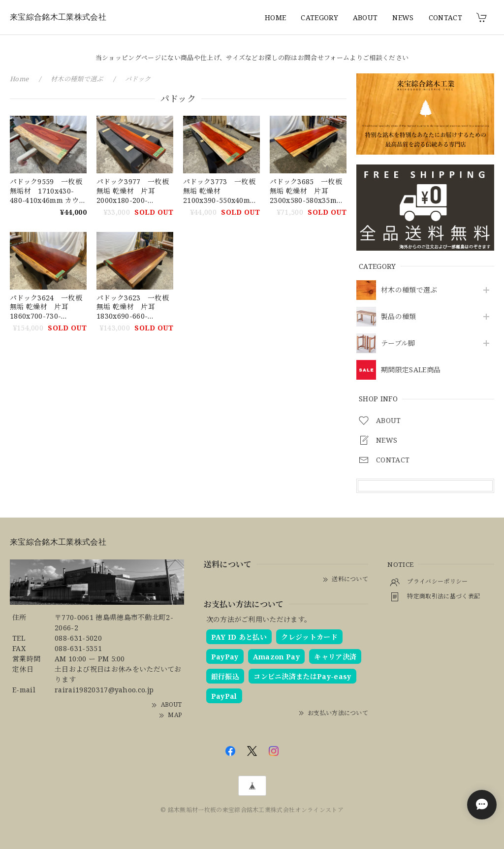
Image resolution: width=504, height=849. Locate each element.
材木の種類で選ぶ (409, 290)
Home (19, 79)
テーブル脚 (398, 343)
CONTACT (445, 17)
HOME (275, 17)
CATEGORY (319, 17)
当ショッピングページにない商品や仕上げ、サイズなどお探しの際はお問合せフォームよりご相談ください (252, 58)
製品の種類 (399, 317)
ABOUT (365, 17)
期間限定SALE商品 (411, 370)
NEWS (403, 17)
